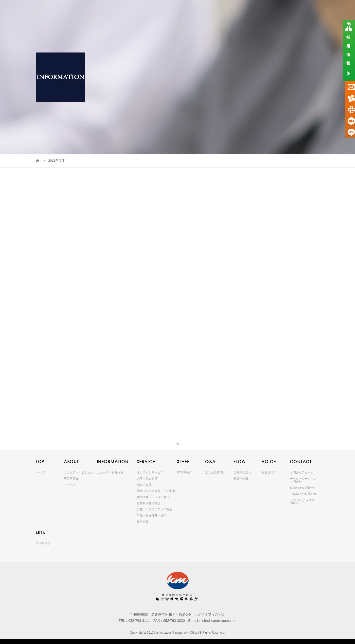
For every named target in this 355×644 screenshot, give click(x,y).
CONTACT (286, 9)
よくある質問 (214, 472)
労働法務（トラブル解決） (155, 497)
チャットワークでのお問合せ (303, 480)
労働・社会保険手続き (152, 516)
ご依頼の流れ (242, 472)
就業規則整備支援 (149, 503)
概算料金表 (241, 479)
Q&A (221, 9)
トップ (40, 472)
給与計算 (143, 522)
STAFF (201, 9)
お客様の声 (269, 472)
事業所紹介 (71, 479)
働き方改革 (144, 485)
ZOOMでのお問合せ (303, 494)
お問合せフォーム (302, 472)
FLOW (243, 9)
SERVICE (183, 9)
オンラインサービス (150, 472)
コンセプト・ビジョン (79, 472)
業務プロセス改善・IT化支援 (156, 491)
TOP (105, 9)
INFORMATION (154, 9)
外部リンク (43, 543)
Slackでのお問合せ (302, 488)
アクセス (70, 485)
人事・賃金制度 (147, 479)
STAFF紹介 (185, 472)
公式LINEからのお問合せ (302, 502)
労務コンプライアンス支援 (155, 509)
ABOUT (128, 9)
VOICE (264, 9)
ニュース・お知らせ (110, 472)
